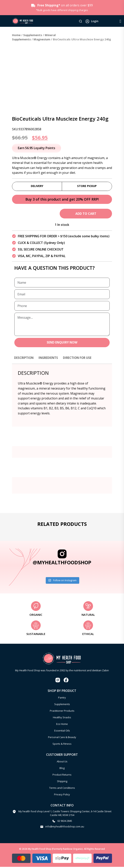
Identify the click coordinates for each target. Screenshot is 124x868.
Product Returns (62, 776)
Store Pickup (87, 186)
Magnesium (42, 39)
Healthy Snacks (62, 718)
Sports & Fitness (62, 745)
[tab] (24, 361)
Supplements (33, 35)
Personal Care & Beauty (62, 738)
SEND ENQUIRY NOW (62, 344)
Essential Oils (62, 732)
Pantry (62, 699)
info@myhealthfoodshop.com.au (65, 828)
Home (16, 35)
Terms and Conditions (62, 789)
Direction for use (80, 359)
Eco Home (62, 725)
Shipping (62, 782)
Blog (62, 769)
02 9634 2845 (65, 822)
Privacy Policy (62, 796)
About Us (62, 763)
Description (24, 359)
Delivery (37, 186)
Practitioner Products (62, 712)
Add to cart (86, 215)
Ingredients (50, 359)
